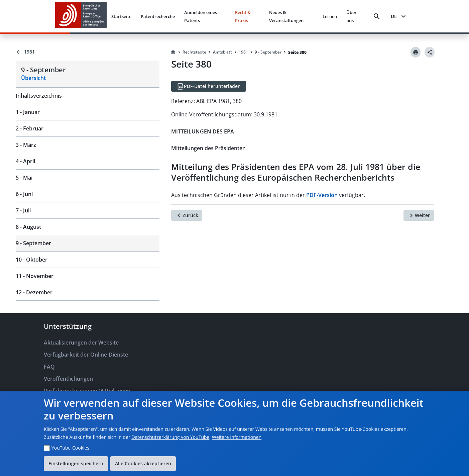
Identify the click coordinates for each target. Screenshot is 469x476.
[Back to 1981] (88, 52)
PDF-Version (322, 195)
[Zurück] (187, 215)
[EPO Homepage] (81, 16)
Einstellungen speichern (76, 463)
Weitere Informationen (237, 437)
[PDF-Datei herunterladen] (209, 86)
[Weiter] (419, 215)
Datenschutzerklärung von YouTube (170, 437)
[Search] (377, 16)
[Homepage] (173, 52)
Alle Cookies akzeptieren (143, 463)
